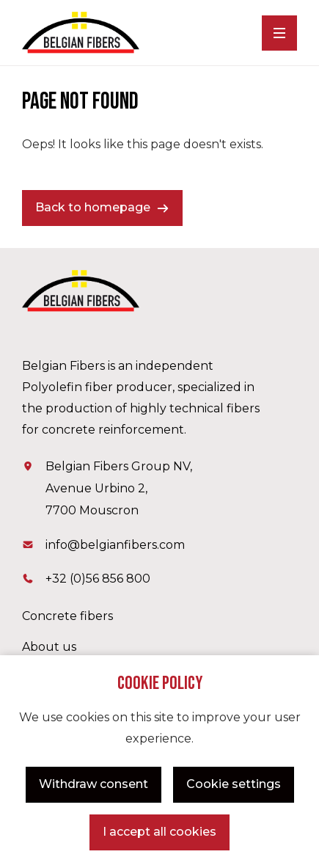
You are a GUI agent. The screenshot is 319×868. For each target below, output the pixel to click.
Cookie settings (234, 784)
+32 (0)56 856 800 (98, 579)
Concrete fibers (67, 616)
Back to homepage (93, 207)
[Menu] (279, 33)
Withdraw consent (93, 784)
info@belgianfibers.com (115, 545)
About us (49, 647)
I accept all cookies (159, 832)
